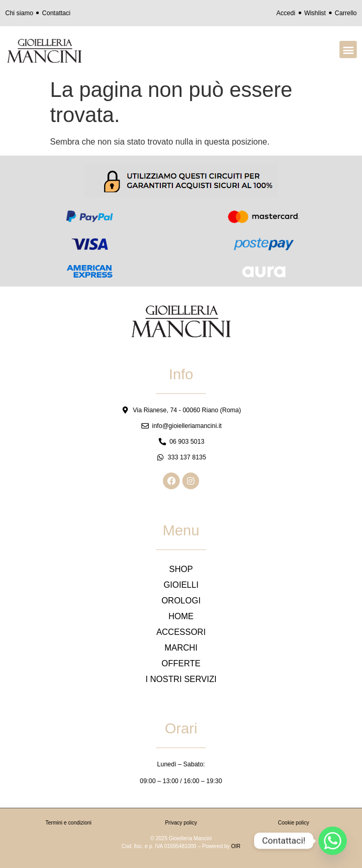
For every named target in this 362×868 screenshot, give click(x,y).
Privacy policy (181, 823)
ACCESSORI (181, 632)
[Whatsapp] (333, 841)
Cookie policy (294, 823)
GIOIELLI (181, 585)
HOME (181, 616)
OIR (236, 846)
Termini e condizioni (69, 823)
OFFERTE (181, 663)
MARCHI (181, 648)
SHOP (181, 569)
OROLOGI (181, 601)
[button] (348, 50)
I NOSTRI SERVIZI (181, 679)
